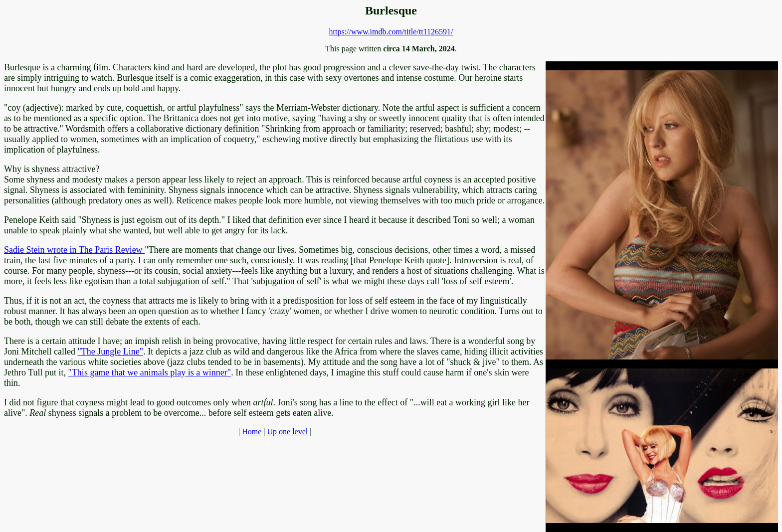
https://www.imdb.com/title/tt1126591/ (391, 32)
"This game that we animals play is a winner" (150, 372)
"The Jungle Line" (110, 352)
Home (252, 432)
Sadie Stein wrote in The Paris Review (74, 250)
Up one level (287, 432)
